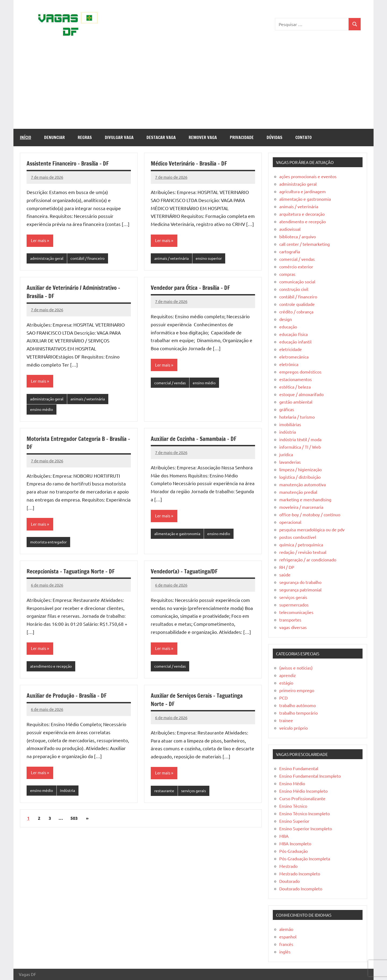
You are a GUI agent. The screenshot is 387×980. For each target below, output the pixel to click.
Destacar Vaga (161, 137)
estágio (286, 683)
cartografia (290, 251)
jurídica (286, 454)
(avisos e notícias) (296, 668)
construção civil (294, 289)
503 (74, 821)
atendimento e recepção (52, 668)
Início (26, 137)
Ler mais (39, 241)
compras (287, 274)
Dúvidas (275, 137)
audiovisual (290, 229)
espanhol (288, 937)
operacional (290, 522)
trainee (286, 720)
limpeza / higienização (300, 469)
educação (288, 327)
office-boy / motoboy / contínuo (310, 514)
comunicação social (297, 281)
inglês (285, 952)
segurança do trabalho (300, 582)
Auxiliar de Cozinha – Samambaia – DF (196, 440)
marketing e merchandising (305, 499)
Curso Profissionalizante (302, 798)
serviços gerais (197, 794)
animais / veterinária (173, 259)
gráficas (287, 409)
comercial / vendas (171, 384)
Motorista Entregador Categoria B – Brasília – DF (70, 444)
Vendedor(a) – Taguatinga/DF (186, 573)
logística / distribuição (300, 477)
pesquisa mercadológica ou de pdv (312, 529)
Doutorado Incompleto (301, 888)
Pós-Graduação (293, 851)
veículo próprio (293, 728)
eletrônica (289, 364)
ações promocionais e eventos (308, 176)
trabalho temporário (298, 713)
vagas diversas (293, 627)
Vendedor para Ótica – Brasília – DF (193, 288)
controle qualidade (297, 304)
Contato (304, 137)
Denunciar (54, 137)
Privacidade (242, 137)
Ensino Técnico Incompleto (304, 813)
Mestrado (288, 866)
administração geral (48, 259)
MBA (284, 836)
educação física (293, 334)
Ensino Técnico (293, 806)
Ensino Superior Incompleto (306, 828)
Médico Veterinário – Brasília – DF (191, 163)
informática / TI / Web (300, 447)
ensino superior (213, 259)
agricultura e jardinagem (302, 191)
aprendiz (288, 675)
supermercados (294, 605)
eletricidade (291, 349)
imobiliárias (290, 424)
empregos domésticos (300, 372)
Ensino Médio (292, 783)
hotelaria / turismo (297, 417)
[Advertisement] (193, 89)
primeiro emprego (297, 690)
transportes (290, 620)
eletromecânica (294, 357)
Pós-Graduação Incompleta (305, 858)
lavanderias (290, 462)
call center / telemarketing (304, 244)
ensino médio (42, 410)
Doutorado (289, 881)
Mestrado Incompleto (300, 873)
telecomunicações (296, 612)
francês (286, 944)
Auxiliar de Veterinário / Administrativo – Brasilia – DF (76, 292)
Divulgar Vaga (119, 137)
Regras (85, 137)
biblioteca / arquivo (298, 236)
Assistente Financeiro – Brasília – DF (70, 163)
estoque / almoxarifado (301, 394)
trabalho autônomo (298, 705)
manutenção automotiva (302, 484)
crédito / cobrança (296, 312)
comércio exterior (296, 266)
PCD (283, 698)
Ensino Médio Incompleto (303, 791)
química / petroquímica (301, 544)
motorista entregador (50, 544)
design (286, 319)
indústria (70, 793)
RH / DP (287, 567)
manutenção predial (298, 492)
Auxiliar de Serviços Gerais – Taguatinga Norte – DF (200, 702)
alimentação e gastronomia (179, 535)
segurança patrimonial (300, 590)
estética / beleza (295, 387)
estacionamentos (295, 379)
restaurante (165, 794)
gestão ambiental (296, 402)
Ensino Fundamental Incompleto (310, 776)
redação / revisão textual (303, 552)
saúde (285, 575)
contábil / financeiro (92, 259)
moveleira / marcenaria (301, 507)
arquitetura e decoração (302, 214)
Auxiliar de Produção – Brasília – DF (69, 698)
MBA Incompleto (295, 843)
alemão (286, 929)
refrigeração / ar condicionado (308, 560)
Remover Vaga (203, 137)
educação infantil (295, 342)
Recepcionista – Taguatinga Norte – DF (73, 573)
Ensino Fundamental (299, 768)
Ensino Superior (294, 821)
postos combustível (298, 537)
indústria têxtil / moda (300, 439)
